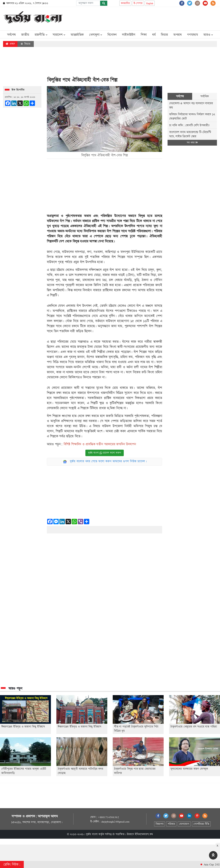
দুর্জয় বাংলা (92, 834)
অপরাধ (177, 35)
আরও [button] (208, 35)
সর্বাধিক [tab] (205, 96)
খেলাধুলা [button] (96, 35)
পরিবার (171, 824)
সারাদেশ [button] (59, 35)
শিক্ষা (144, 35)
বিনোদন (112, 35)
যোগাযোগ (184, 824)
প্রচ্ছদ (10, 44)
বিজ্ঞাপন (159, 824)
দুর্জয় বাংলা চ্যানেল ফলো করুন (105, 453)
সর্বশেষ (11, 35)
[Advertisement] (155, 18)
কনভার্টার (125, 3)
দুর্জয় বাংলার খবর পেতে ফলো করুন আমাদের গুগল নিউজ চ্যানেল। (108, 461)
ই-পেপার (138, 3)
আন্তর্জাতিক (77, 35)
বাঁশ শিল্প (65, 221)
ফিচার (164, 35)
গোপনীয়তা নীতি (201, 824)
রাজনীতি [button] (41, 35)
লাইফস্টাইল (129, 35)
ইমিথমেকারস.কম (144, 834)
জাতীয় (25, 35)
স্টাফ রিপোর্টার (18, 90)
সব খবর (192, 143)
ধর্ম (154, 35)
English (150, 3)
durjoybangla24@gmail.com (115, 822)
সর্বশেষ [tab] (180, 96)
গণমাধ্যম (192, 35)
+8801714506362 (108, 817)
